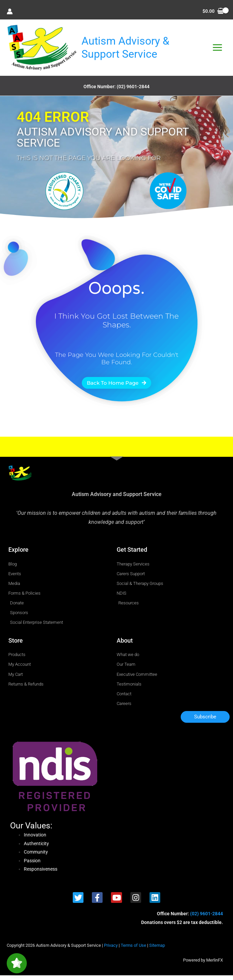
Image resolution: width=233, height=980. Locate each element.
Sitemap (157, 950)
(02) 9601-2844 (133, 91)
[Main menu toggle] (218, 50)
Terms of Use (133, 950)
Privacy (111, 950)
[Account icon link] (10, 11)
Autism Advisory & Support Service (132, 50)
